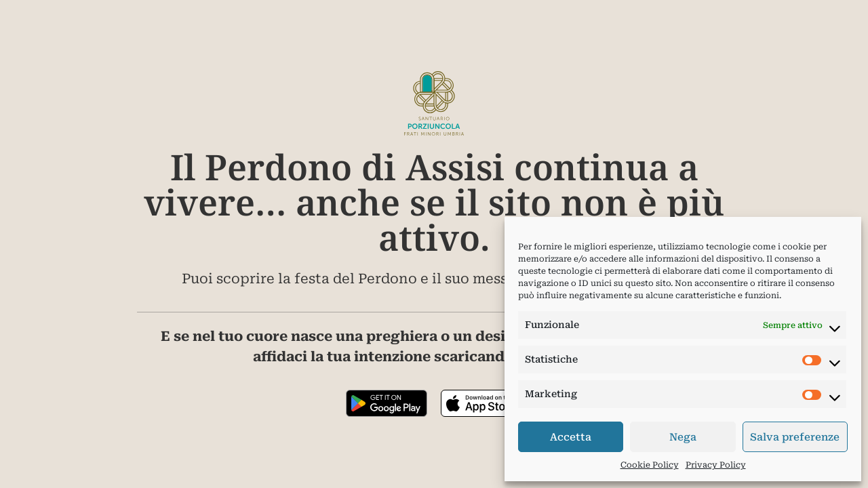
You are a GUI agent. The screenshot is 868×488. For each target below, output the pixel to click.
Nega (683, 437)
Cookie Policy (650, 465)
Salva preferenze (795, 437)
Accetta (571, 437)
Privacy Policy (716, 465)
